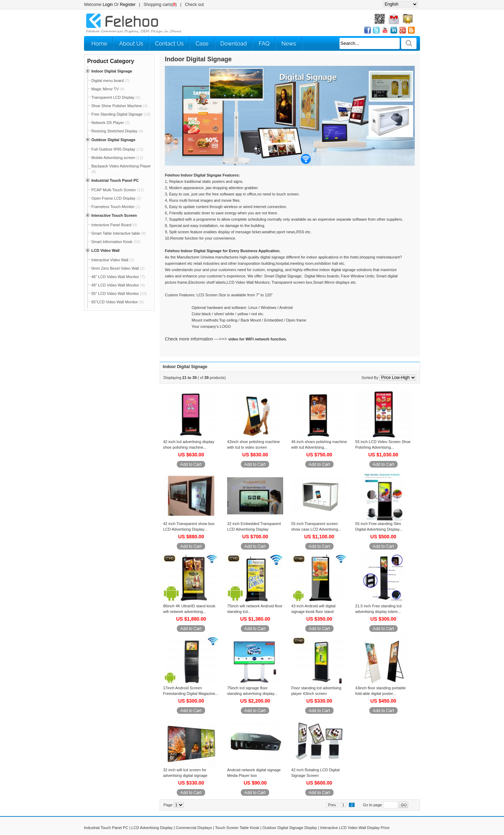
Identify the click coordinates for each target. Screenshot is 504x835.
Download (234, 44)
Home (99, 44)
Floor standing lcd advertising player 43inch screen (316, 691)
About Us (131, 44)
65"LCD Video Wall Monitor (117, 302)
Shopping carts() (160, 5)
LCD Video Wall (106, 250)
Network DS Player (110, 123)
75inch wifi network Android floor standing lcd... (255, 609)
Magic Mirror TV (108, 89)
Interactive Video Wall (113, 260)
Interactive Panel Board (114, 225)
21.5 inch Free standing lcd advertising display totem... (378, 609)
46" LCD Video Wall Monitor (118, 277)
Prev (332, 805)
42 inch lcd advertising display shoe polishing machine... (189, 444)
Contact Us (169, 44)
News (289, 44)
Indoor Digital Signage (112, 71)
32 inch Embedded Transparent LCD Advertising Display (254, 526)
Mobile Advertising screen (117, 158)
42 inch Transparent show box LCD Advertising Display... (189, 526)
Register (128, 5)
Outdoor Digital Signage (113, 140)
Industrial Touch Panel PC (115, 180)
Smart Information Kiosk (116, 242)
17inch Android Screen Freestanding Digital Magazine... (191, 691)
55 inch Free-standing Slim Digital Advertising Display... (379, 526)
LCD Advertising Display (152, 828)
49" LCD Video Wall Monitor (118, 285)
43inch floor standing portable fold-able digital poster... (380, 691)
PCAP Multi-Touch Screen (118, 190)
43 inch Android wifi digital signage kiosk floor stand (313, 609)
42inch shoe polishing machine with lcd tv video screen (253, 444)
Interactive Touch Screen (114, 215)
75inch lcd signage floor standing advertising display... (252, 691)
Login (108, 5)
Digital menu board (110, 81)
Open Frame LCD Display (116, 198)
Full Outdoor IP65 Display (117, 149)
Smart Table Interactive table (119, 233)
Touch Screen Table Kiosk (237, 828)
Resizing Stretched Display (117, 131)
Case (202, 44)
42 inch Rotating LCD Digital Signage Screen (315, 773)
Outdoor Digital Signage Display (290, 828)
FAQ (264, 44)
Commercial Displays (194, 828)
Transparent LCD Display (116, 97)
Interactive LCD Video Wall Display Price (355, 828)
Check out (194, 5)
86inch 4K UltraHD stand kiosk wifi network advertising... (189, 609)
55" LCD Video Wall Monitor (119, 294)
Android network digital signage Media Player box (254, 773)
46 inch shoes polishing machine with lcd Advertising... (319, 444)
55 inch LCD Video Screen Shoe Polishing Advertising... (383, 444)
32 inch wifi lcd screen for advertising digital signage (185, 773)
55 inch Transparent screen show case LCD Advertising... (316, 526)
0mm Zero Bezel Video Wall (118, 268)
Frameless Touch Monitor (116, 207)
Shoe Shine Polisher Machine (120, 106)
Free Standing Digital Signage (121, 114)
